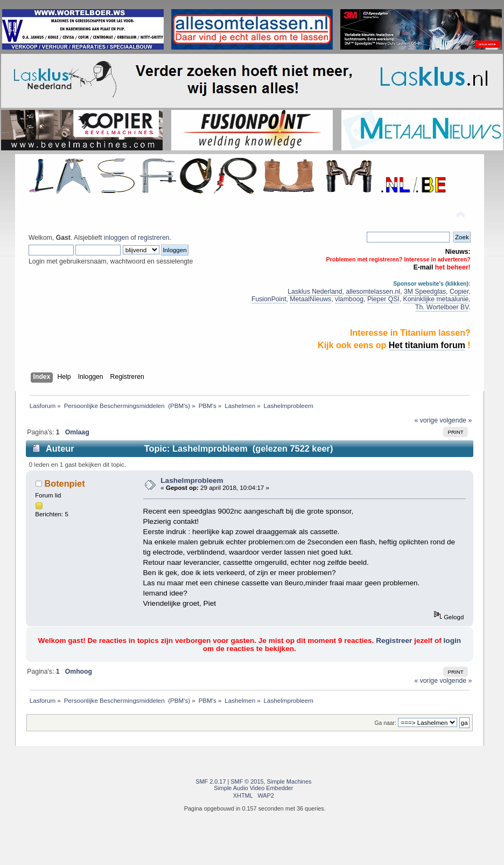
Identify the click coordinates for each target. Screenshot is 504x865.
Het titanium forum (427, 345)
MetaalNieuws (310, 299)
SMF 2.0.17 (211, 781)
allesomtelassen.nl (373, 292)
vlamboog (349, 299)
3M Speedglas (425, 292)
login (452, 641)
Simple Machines (289, 781)
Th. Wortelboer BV (442, 307)
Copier (459, 292)
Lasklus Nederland (315, 292)
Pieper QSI (383, 299)
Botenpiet (64, 483)
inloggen (116, 238)
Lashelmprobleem (192, 480)
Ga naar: (386, 723)
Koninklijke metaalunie (436, 299)
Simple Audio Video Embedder (253, 788)
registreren (153, 238)
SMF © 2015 (247, 781)
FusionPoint (269, 299)
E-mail (423, 267)
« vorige (426, 420)
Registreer (394, 641)
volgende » (456, 420)
